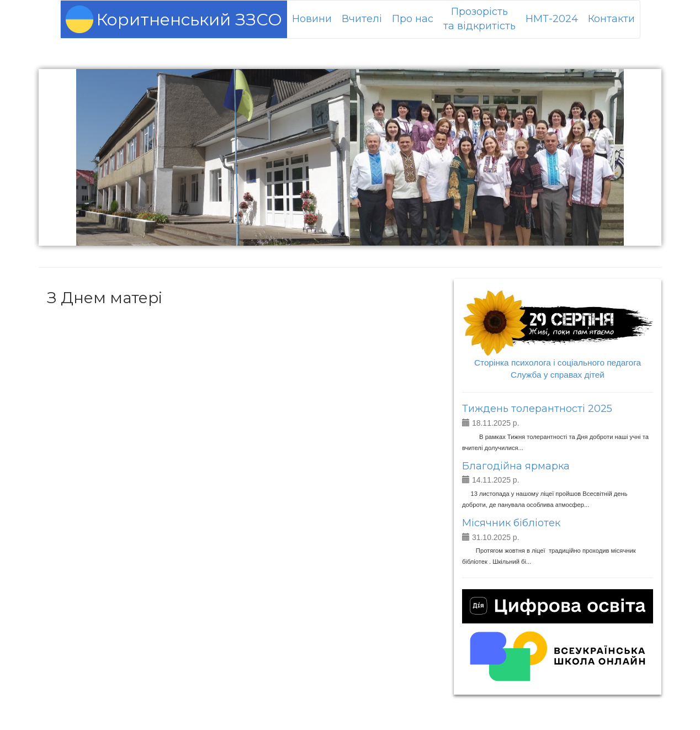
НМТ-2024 (552, 19)
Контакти (611, 19)
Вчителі (362, 19)
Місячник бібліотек (511, 523)
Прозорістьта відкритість (479, 19)
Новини (312, 19)
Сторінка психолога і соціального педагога (558, 363)
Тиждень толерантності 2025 (537, 409)
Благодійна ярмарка (516, 466)
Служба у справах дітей (558, 375)
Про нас (413, 19)
